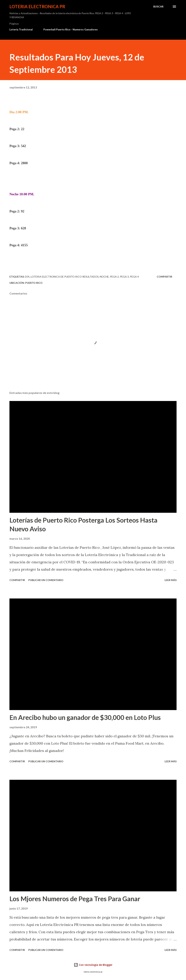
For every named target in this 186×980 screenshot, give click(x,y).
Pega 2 (114, 277)
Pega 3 (124, 277)
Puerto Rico (34, 283)
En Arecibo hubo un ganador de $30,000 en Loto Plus (85, 717)
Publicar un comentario (46, 580)
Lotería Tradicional (21, 29)
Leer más (171, 580)
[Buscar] (158, 7)
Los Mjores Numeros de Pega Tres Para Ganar (75, 899)
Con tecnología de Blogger (93, 965)
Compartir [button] (164, 277)
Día (27, 277)
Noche (104, 277)
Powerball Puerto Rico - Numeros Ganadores (71, 29)
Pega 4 (134, 277)
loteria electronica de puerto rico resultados (65, 277)
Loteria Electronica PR (37, 6)
